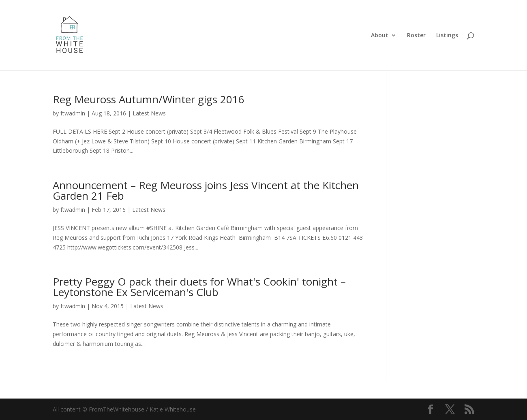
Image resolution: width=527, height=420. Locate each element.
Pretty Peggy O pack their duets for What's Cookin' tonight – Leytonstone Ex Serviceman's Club (199, 287)
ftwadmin (73, 113)
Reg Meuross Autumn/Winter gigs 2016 (149, 99)
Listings (447, 36)
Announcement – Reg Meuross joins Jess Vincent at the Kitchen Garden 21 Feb (206, 190)
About (380, 36)
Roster (416, 36)
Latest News (149, 113)
